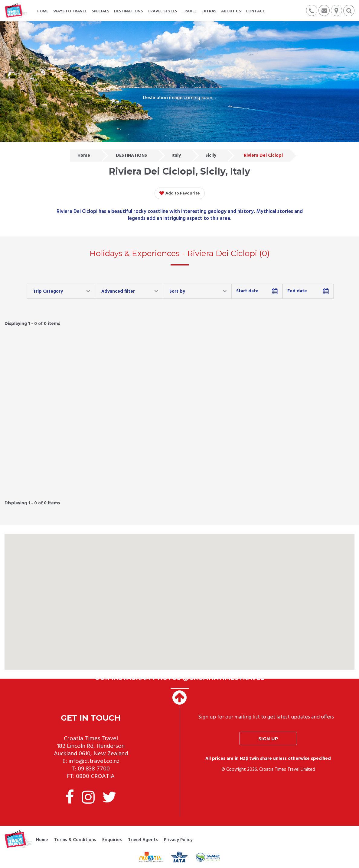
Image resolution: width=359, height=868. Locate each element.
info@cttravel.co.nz (94, 761)
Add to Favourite (180, 193)
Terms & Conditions (75, 840)
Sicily (211, 156)
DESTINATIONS (131, 156)
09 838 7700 (94, 769)
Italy (176, 156)
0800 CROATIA (95, 776)
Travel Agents (143, 840)
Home (84, 156)
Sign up (268, 739)
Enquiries (112, 840)
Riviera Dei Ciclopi (263, 156)
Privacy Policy (178, 840)
